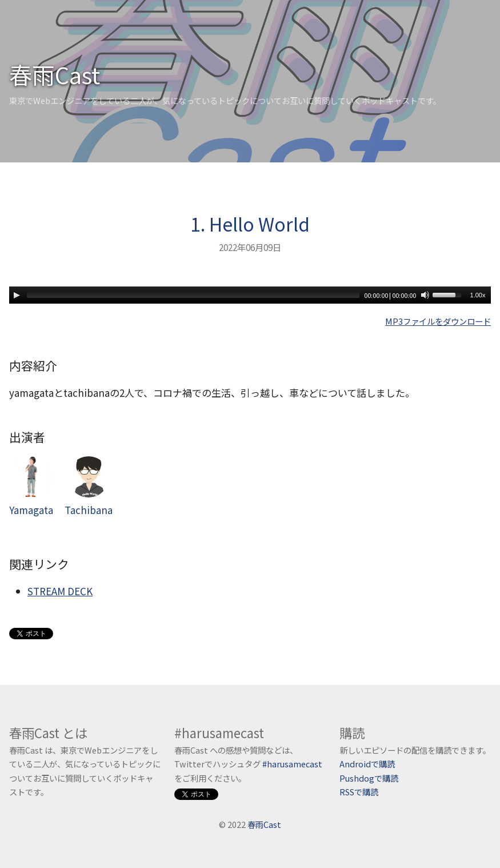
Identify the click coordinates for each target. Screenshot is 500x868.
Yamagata (31, 487)
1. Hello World (250, 224)
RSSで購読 (359, 792)
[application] (250, 295)
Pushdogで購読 (369, 778)
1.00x (478, 295)
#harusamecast (292, 764)
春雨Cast (55, 74)
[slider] (193, 295)
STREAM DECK (60, 591)
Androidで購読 (367, 764)
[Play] (17, 295)
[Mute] (425, 295)
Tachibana (89, 487)
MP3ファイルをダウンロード (438, 321)
